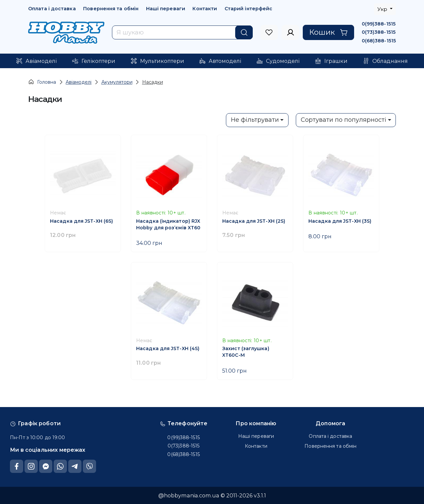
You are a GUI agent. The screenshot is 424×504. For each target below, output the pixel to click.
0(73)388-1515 (379, 32)
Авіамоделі (79, 82)
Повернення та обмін (111, 9)
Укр (383, 9)
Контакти (205, 9)
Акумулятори (117, 82)
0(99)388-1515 (379, 24)
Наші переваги (166, 9)
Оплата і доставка (52, 9)
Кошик (328, 32)
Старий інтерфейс (249, 9)
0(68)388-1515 (379, 41)
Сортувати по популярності (344, 120)
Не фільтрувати (255, 120)
